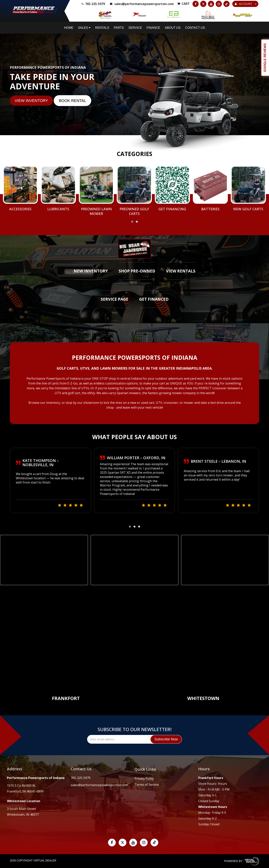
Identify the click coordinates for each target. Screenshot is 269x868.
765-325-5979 (81, 778)
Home (69, 28)
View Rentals (181, 271)
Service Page (114, 299)
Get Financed (154, 299)
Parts (119, 28)
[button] (132, 222)
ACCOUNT (246, 4)
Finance (153, 28)
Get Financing (172, 209)
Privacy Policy (144, 778)
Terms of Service (147, 785)
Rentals (102, 28)
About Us (173, 28)
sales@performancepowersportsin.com (99, 785)
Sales (84, 28)
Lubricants (58, 209)
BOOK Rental (73, 101)
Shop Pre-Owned (137, 271)
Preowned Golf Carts (134, 211)
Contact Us (195, 28)
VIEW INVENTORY (31, 101)
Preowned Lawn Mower (96, 211)
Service (135, 28)
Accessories (20, 209)
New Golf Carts (248, 209)
